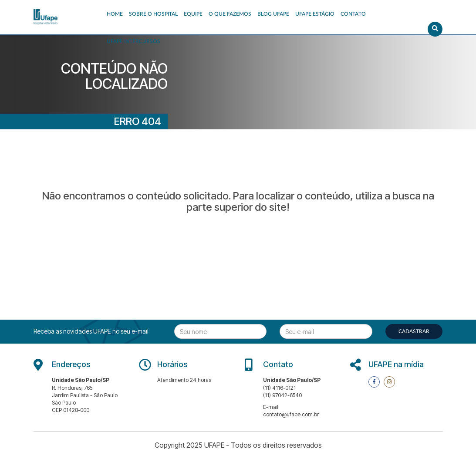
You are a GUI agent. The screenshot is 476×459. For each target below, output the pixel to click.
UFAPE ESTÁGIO (315, 14)
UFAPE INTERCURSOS (133, 41)
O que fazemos (230, 14)
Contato (353, 14)
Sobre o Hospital (153, 14)
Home (115, 14)
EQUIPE (193, 14)
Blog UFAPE (273, 14)
